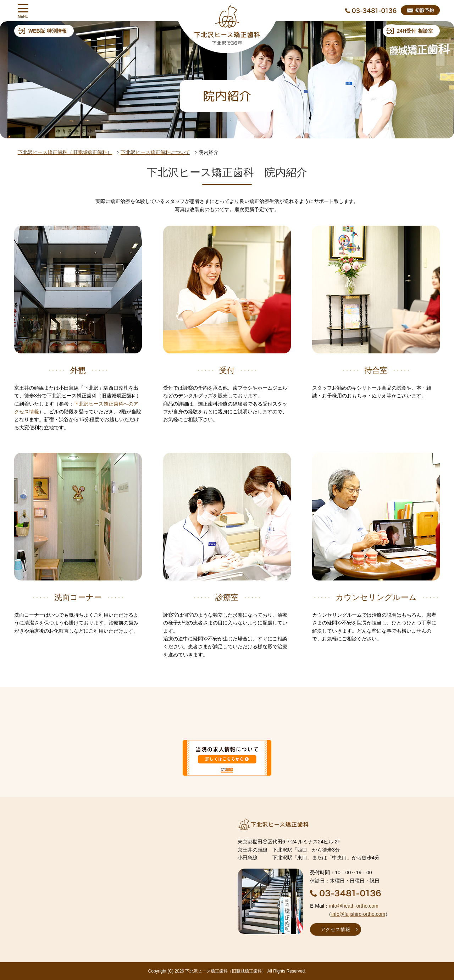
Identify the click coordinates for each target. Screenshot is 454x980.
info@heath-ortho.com (354, 906)
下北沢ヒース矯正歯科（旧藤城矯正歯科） (65, 152)
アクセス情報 (336, 929)
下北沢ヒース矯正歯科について (155, 152)
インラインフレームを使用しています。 (115, 875)
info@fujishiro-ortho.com (358, 914)
